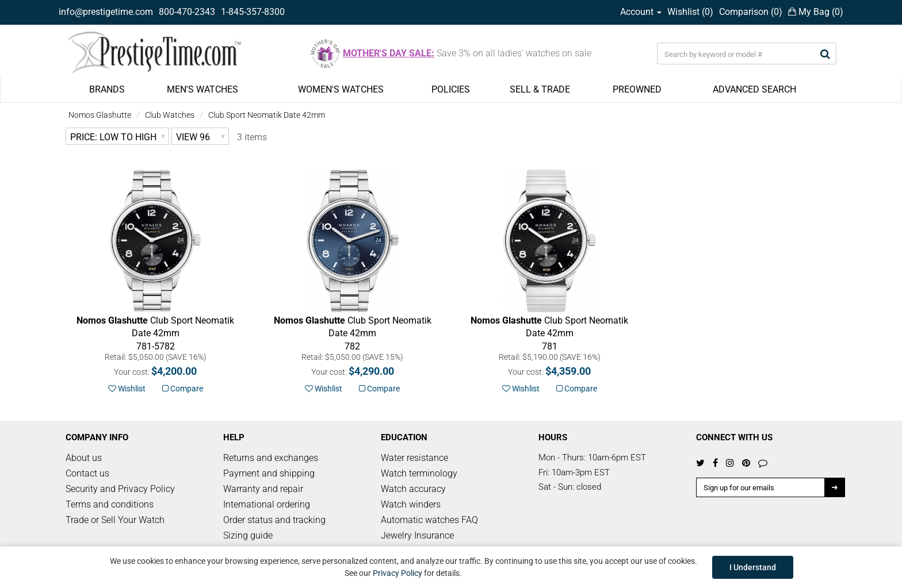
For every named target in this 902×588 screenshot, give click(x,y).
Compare (183, 389)
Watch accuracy (413, 489)
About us (84, 458)
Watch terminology (419, 473)
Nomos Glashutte (100, 115)
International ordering (267, 504)
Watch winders (411, 504)
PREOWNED (637, 89)
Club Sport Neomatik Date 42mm (267, 115)
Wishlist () (690, 12)
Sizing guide (248, 535)
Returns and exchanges (271, 458)
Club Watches (170, 115)
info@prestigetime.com (106, 12)
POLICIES (451, 89)
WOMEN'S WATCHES (341, 89)
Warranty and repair (263, 489)
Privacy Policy (398, 573)
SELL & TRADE (540, 89)
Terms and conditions (110, 504)
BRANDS (107, 89)
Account (641, 12)
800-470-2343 (187, 12)
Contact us (87, 473)
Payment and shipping (269, 473)
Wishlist (127, 389)
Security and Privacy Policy (120, 489)
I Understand (753, 567)
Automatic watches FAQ (429, 520)
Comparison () (751, 12)
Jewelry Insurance (417, 535)
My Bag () (816, 12)
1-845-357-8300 (253, 12)
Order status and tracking (274, 520)
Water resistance (414, 458)
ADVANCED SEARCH (754, 89)
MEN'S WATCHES (202, 89)
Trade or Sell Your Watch (115, 520)
